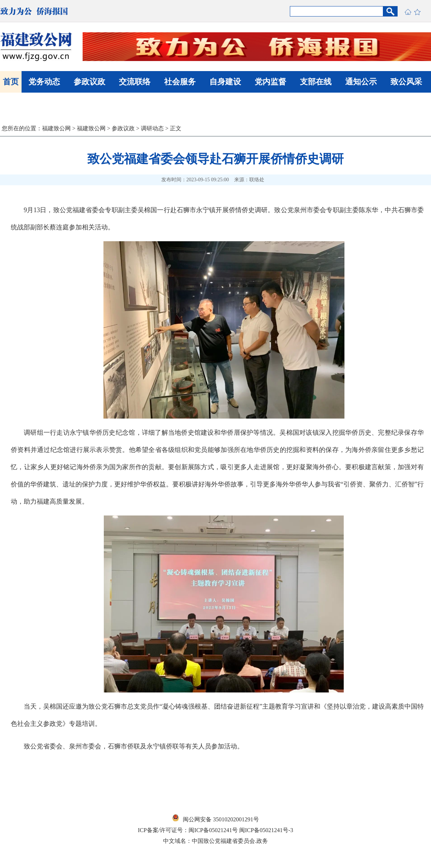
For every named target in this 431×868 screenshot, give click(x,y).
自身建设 (225, 82)
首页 (11, 82)
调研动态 (152, 128)
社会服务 (180, 82)
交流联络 (135, 82)
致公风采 (406, 82)
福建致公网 (56, 128)
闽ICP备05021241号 (213, 830)
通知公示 (361, 82)
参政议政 (89, 82)
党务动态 (44, 82)
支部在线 (316, 82)
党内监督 (270, 82)
